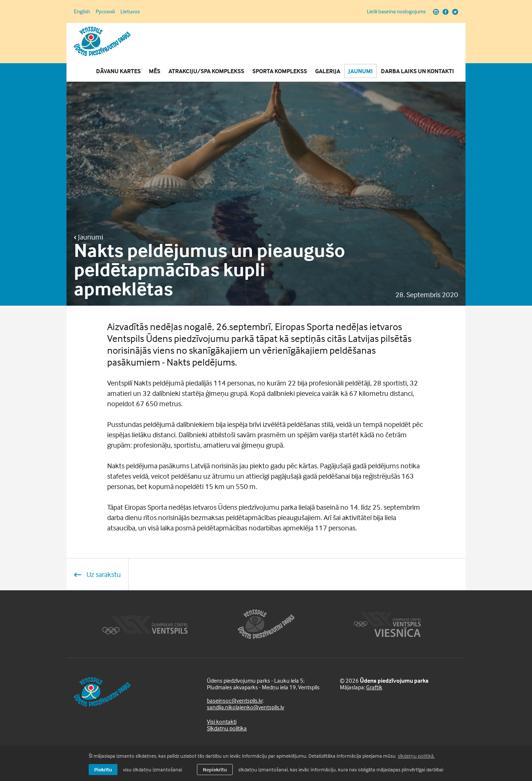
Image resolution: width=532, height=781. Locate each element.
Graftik (374, 687)
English (82, 11)
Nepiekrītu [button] (215, 769)
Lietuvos (130, 11)
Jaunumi (361, 71)
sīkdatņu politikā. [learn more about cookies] (416, 756)
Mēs (155, 71)
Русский (105, 11)
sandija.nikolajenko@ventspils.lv (245, 707)
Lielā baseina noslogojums (396, 11)
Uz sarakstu (97, 574)
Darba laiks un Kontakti (417, 71)
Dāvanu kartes (118, 71)
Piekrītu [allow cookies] (103, 769)
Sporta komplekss (280, 71)
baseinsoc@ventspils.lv (235, 700)
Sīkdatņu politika (227, 728)
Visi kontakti (222, 721)
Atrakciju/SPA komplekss (206, 71)
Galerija (328, 71)
